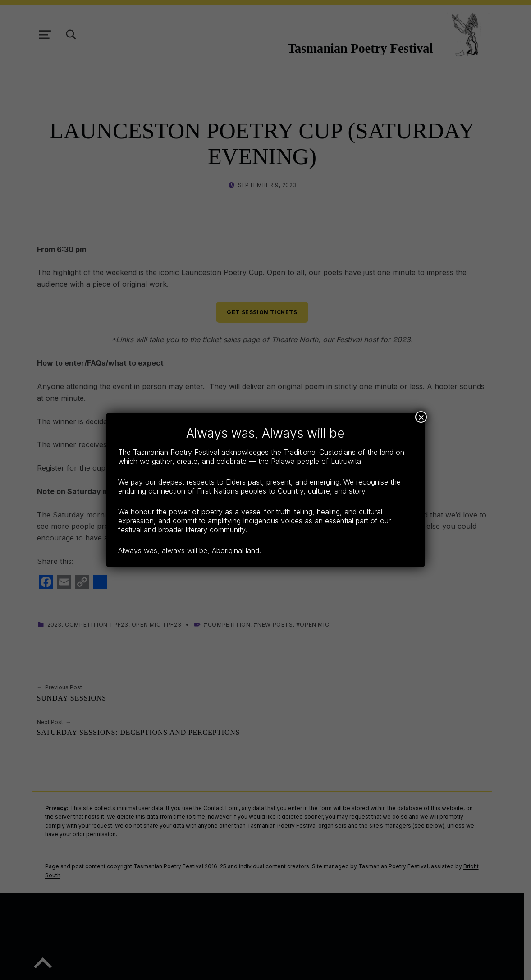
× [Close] (421, 417)
